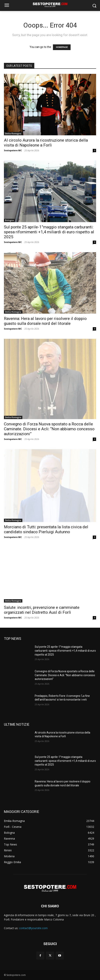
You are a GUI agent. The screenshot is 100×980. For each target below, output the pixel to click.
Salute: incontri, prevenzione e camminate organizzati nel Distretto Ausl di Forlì (42, 610)
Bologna (9, 220)
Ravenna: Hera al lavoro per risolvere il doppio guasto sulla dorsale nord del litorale (45, 321)
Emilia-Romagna (13, 134)
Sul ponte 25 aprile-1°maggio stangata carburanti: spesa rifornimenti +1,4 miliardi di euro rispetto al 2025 (49, 232)
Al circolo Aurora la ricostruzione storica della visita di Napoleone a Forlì (46, 143)
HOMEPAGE (62, 47)
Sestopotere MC (13, 150)
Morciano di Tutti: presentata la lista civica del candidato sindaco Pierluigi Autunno (46, 529)
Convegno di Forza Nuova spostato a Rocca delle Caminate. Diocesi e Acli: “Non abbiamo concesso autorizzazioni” (49, 429)
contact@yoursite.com (33, 928)
